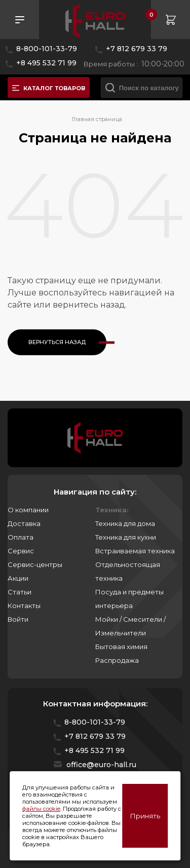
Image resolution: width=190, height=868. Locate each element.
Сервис (21, 551)
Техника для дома (125, 523)
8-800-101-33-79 (47, 49)
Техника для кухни (126, 537)
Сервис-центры (35, 564)
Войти (18, 619)
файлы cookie (41, 809)
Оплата (21, 537)
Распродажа (117, 660)
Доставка (24, 523)
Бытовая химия (121, 647)
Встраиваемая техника (135, 551)
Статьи (20, 592)
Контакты (24, 606)
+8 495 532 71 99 (46, 63)
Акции (18, 578)
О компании (28, 510)
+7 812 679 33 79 (137, 49)
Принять (145, 816)
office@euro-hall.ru (101, 765)
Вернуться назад (57, 342)
